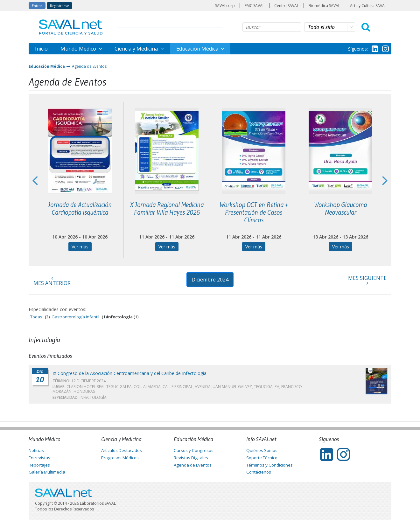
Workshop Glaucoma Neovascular (340, 209)
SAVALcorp (225, 6)
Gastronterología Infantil (75, 317)
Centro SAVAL (287, 6)
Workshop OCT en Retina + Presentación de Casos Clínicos (254, 212)
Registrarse (59, 6)
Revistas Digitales (191, 458)
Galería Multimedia (47, 472)
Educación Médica (198, 49)
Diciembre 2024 (210, 280)
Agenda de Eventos (89, 66)
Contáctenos (259, 472)
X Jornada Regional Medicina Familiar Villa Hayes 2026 (167, 209)
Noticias (36, 450)
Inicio (41, 49)
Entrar (37, 6)
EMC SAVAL (255, 6)
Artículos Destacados (122, 450)
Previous (35, 180)
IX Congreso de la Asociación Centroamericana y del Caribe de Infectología (129, 373)
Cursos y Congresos (194, 450)
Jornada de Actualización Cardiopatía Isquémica (80, 209)
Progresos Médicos (120, 458)
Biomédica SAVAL (324, 6)
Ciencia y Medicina (137, 49)
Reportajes (39, 465)
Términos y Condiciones (269, 465)
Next (385, 180)
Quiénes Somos (262, 450)
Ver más (80, 247)
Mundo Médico (79, 49)
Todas (36, 317)
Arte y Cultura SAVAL (368, 6)
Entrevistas (39, 458)
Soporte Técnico (262, 458)
